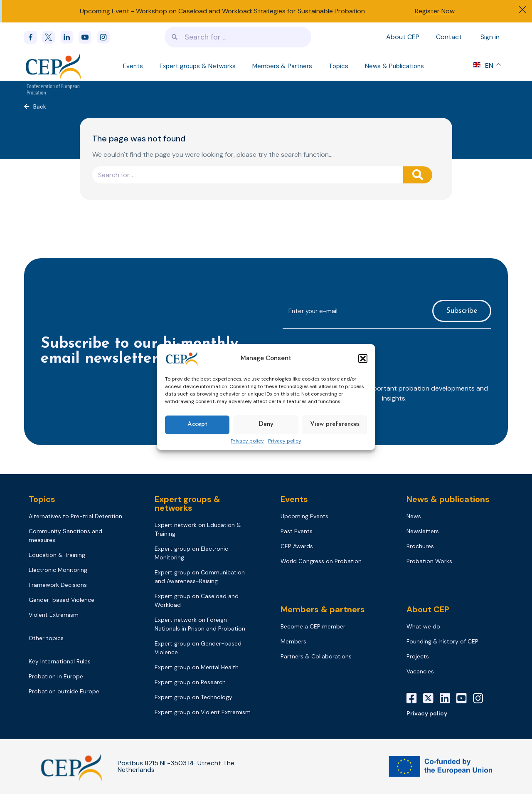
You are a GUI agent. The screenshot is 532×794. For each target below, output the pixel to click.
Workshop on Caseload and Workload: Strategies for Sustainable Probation (250, 11)
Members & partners (323, 609)
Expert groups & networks (187, 503)
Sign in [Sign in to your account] (490, 37)
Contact (449, 37)
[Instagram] (481, 698)
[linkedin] (69, 37)
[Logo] (54, 66)
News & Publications (394, 66)
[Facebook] (33, 37)
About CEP (403, 37)
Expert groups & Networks (198, 66)
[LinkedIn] (448, 698)
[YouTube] (465, 698)
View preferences (335, 424)
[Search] (418, 175)
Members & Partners (282, 66)
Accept (197, 424)
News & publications (448, 499)
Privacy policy (247, 441)
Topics (339, 66)
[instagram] (106, 37)
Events (133, 66)
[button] (363, 359)
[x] (51, 37)
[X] (431, 698)
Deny (266, 424)
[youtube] (88, 37)
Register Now (435, 11)
